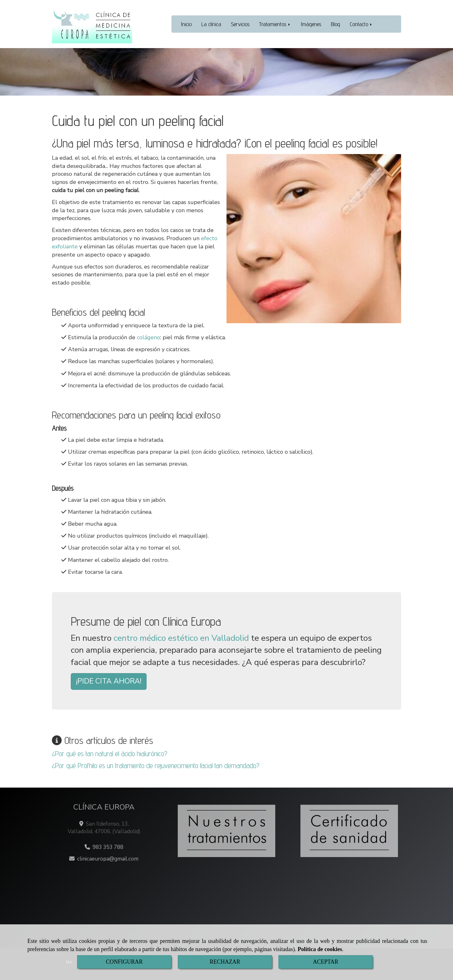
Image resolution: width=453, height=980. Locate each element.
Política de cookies (320, 949)
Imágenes (311, 24)
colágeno (148, 337)
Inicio (186, 24)
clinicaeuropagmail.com (108, 859)
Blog (336, 24)
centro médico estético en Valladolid (181, 638)
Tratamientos (275, 24)
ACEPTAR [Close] (326, 962)
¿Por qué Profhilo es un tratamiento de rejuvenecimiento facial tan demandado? (156, 765)
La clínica (211, 24)
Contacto (361, 24)
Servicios (240, 24)
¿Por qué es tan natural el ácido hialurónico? (110, 753)
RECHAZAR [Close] (225, 962)
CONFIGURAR (124, 962)
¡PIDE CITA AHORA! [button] (109, 681)
